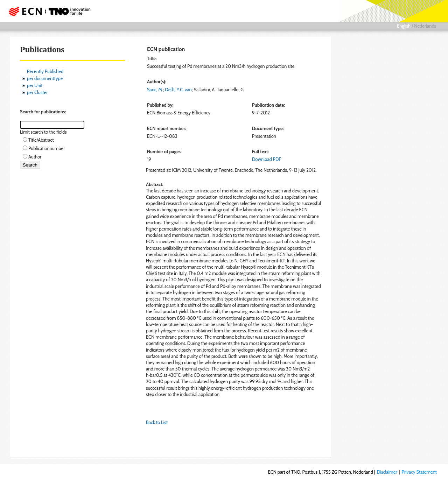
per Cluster (37, 92)
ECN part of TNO (47, 11)
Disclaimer (387, 472)
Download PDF (267, 159)
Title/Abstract (41, 140)
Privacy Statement (419, 472)
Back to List (157, 422)
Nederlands (425, 26)
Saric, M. (155, 90)
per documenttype (45, 78)
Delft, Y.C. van (178, 90)
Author (35, 157)
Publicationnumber (47, 148)
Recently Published (45, 71)
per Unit (35, 85)
